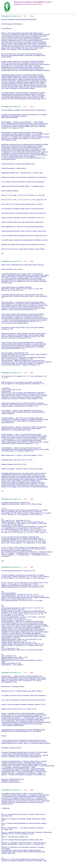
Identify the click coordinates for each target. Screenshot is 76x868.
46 (25, 16)
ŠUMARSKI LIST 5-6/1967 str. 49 (11, 373)
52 (25, 673)
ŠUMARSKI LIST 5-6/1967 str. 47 (11, 107)
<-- (23, 16)
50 (25, 499)
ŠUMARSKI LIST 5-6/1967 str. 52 (11, 673)
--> (27, 16)
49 (25, 373)
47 (25, 107)
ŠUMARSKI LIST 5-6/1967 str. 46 (11, 16)
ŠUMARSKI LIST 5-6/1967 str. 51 (11, 567)
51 (25, 567)
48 (25, 261)
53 (25, 790)
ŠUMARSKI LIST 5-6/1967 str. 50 (11, 499)
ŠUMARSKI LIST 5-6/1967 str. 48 (11, 261)
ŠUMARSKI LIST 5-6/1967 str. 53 (11, 790)
